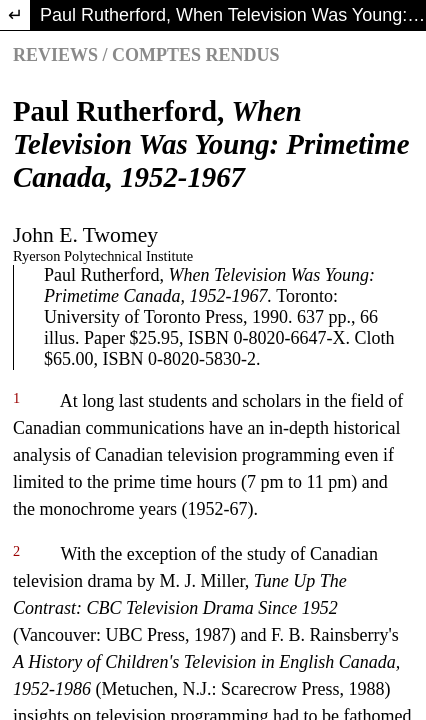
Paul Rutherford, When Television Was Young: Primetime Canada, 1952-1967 (233, 15)
